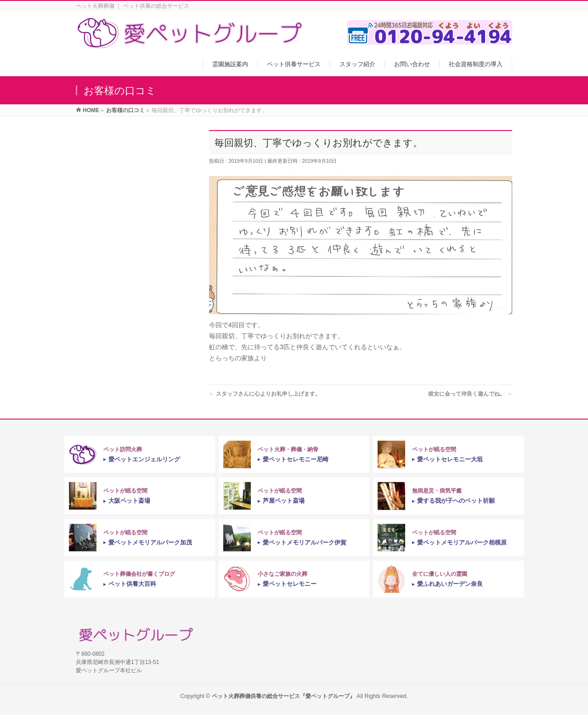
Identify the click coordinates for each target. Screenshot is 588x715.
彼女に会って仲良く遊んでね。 (470, 394)
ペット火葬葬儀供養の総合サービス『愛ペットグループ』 (283, 696)
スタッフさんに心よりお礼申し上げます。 (265, 394)
